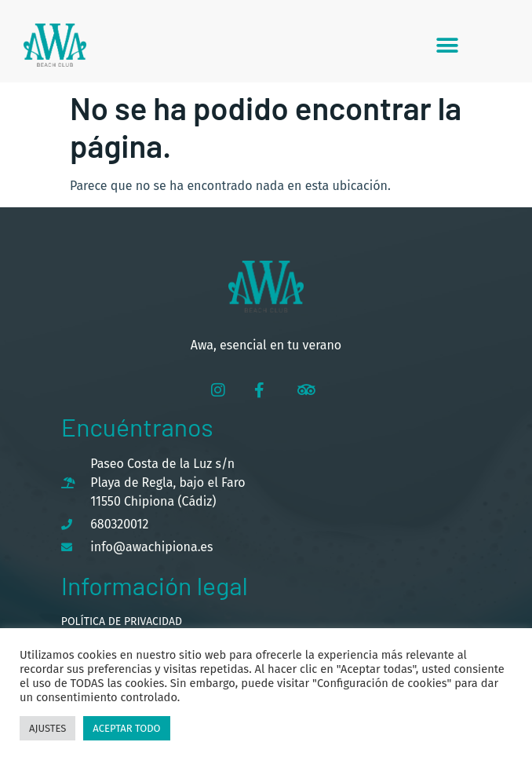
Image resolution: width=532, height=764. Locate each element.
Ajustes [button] (47, 728)
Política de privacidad (122, 621)
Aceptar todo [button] (126, 728)
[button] (448, 45)
